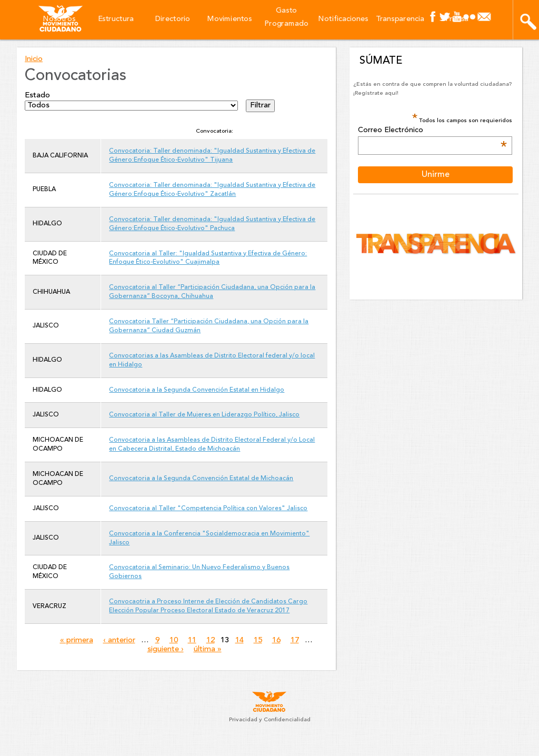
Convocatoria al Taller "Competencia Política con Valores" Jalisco (208, 509)
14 (239, 640)
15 (258, 640)
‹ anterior (119, 640)
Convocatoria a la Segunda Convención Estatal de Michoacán (201, 479)
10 (174, 640)
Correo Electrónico (432, 131)
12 (211, 640)
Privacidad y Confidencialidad (270, 720)
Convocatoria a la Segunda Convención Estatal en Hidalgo (197, 390)
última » (208, 649)
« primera (77, 640)
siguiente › (166, 649)
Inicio (34, 59)
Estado (37, 96)
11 (192, 640)
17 (295, 640)
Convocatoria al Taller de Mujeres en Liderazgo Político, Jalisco (204, 415)
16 (276, 640)
